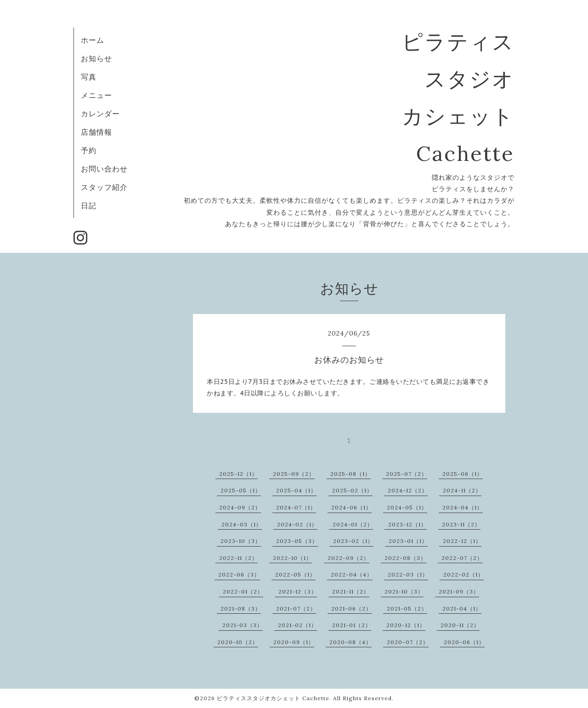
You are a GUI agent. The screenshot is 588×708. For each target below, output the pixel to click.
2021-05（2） (407, 608)
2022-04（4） (352, 574)
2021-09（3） (459, 591)
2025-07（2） (407, 474)
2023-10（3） (241, 541)
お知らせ (96, 58)
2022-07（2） (462, 558)
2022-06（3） (239, 574)
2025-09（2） (294, 474)
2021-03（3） (243, 625)
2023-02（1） (353, 541)
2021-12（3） (298, 591)
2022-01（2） (243, 591)
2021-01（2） (352, 625)
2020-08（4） (351, 642)
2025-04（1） (296, 490)
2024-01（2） (353, 524)
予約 (89, 150)
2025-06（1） (463, 474)
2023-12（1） (407, 524)
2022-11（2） (238, 558)
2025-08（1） (351, 474)
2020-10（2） (238, 642)
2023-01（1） (408, 541)
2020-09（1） (294, 642)
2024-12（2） (408, 490)
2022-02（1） (464, 574)
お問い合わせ (104, 169)
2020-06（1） (464, 642)
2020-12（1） (406, 625)
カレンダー (100, 114)
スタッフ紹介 (104, 187)
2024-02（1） (297, 524)
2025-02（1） (352, 490)
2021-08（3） (241, 608)
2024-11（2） (462, 490)
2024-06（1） (351, 507)
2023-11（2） (461, 524)
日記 (89, 206)
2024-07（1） (296, 507)
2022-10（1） (292, 558)
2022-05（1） (295, 574)
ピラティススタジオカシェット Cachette (273, 698)
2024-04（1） (463, 507)
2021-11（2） (351, 591)
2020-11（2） (460, 625)
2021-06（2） (351, 608)
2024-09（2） (240, 507)
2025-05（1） (241, 490)
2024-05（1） (407, 507)
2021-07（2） (296, 608)
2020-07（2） (408, 642)
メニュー (96, 95)
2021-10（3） (404, 591)
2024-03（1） (242, 524)
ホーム (93, 40)
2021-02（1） (297, 625)
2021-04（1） (462, 608)
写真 (89, 77)
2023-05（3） (297, 541)
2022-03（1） (408, 574)
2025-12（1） (238, 474)
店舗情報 (96, 132)
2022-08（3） (405, 558)
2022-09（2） (348, 558)
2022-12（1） (462, 541)
